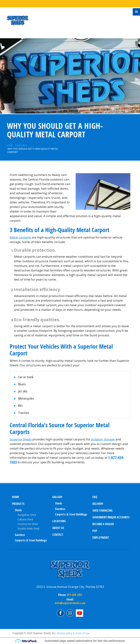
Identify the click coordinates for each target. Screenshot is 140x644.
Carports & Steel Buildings (31, 540)
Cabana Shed (25, 519)
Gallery (57, 497)
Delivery (98, 504)
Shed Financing (102, 510)
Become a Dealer (103, 524)
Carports (21, 146)
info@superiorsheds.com (70, 603)
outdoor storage (103, 439)
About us (58, 528)
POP (95, 531)
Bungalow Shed (27, 515)
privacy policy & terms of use (73, 633)
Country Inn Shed (28, 524)
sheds (59, 503)
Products (18, 504)
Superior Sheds (21, 439)
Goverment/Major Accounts (111, 517)
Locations (59, 521)
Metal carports (20, 237)
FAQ (95, 497)
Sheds (18, 510)
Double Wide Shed (28, 528)
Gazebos (20, 535)
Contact (58, 535)
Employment (101, 538)
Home (9, 146)
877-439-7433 (74, 595)
